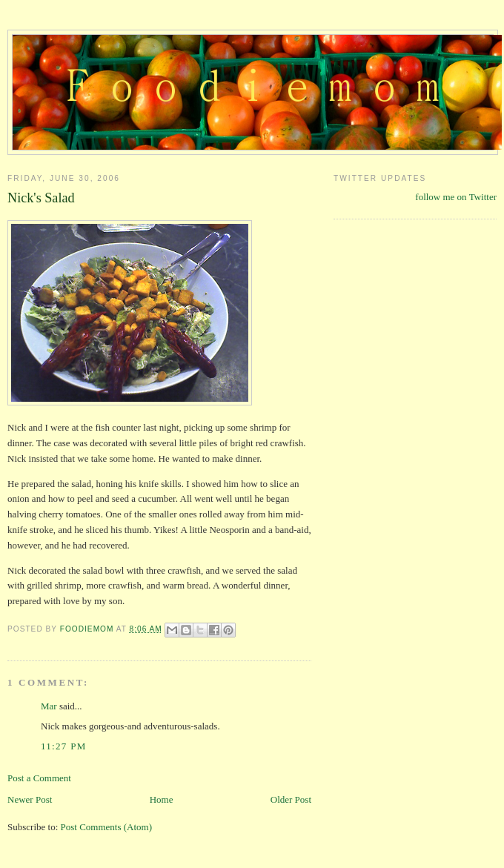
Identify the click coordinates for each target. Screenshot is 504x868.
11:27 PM (64, 746)
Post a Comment (39, 778)
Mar (49, 706)
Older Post (291, 799)
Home (162, 799)
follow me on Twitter (456, 197)
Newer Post (30, 799)
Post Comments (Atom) (107, 827)
